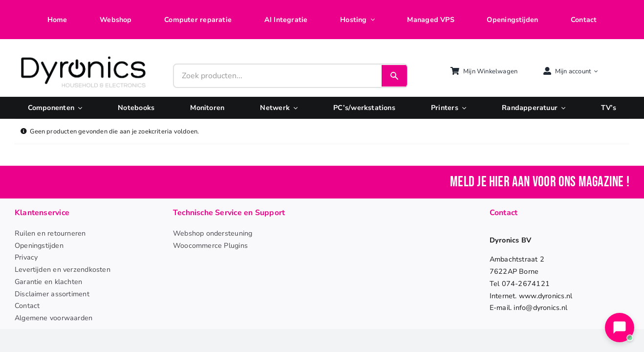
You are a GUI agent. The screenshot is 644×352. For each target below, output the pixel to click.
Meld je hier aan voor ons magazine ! (540, 182)
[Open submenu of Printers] (462, 108)
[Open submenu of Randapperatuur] (561, 108)
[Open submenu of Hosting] (371, 20)
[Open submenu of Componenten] (78, 108)
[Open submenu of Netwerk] (294, 108)
